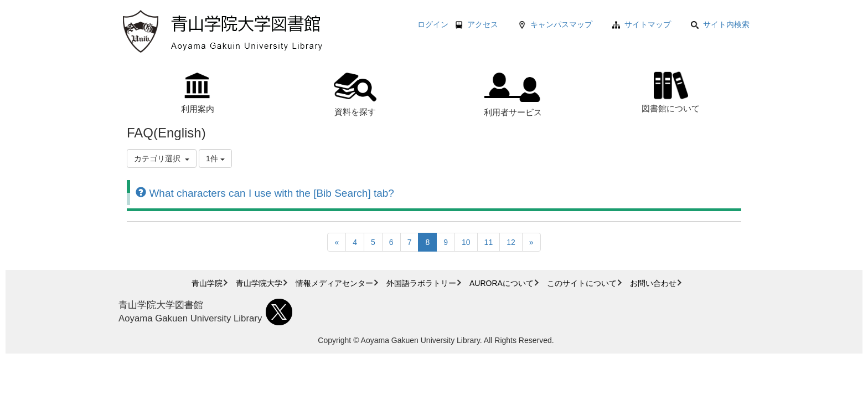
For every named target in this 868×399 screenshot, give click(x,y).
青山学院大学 (259, 283)
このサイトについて (582, 283)
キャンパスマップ (561, 24)
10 (466, 242)
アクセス (483, 24)
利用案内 (198, 93)
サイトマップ (648, 24)
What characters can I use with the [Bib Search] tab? (265, 193)
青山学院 (207, 283)
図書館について (671, 91)
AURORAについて (502, 283)
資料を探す (355, 94)
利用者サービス (513, 95)
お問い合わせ (653, 283)
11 (489, 242)
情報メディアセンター (334, 283)
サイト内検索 (720, 24)
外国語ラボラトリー (421, 283)
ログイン (433, 24)
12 (511, 242)
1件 (215, 158)
